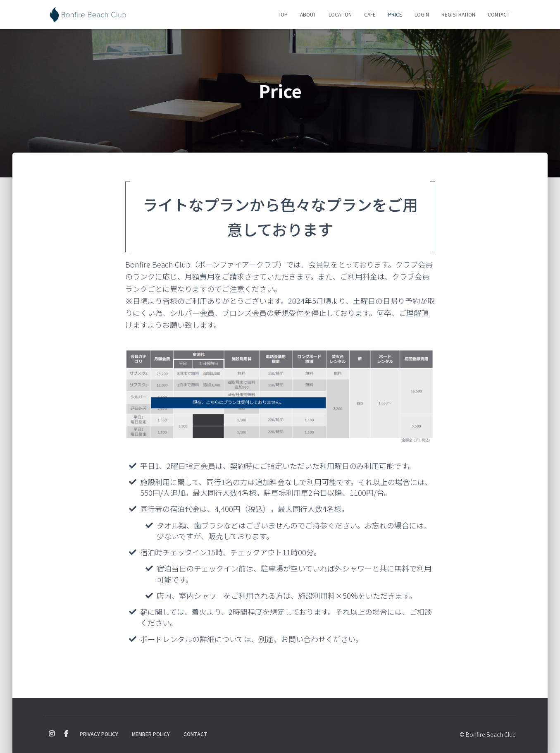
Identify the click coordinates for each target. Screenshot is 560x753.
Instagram (52, 734)
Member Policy (151, 734)
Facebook (66, 734)
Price (395, 14)
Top (283, 14)
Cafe (370, 14)
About (308, 14)
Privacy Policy (99, 734)
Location (340, 14)
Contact (499, 14)
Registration (458, 14)
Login (422, 14)
